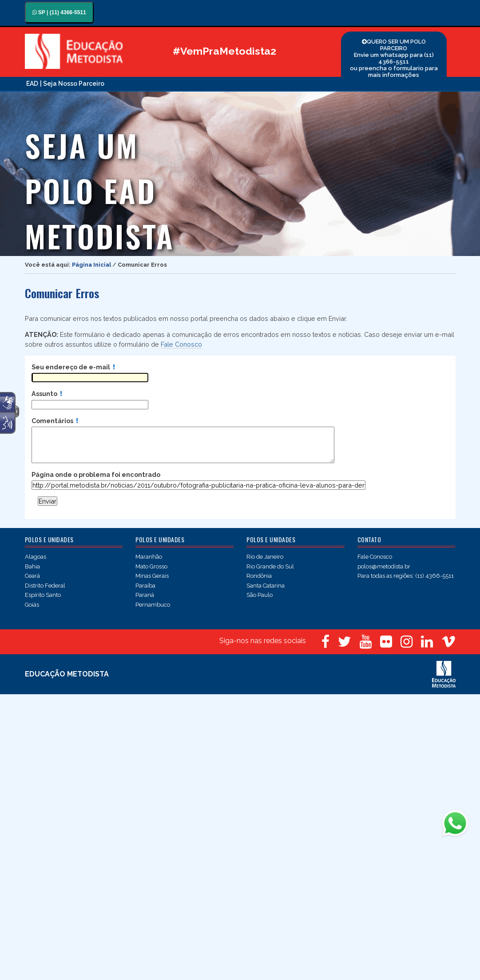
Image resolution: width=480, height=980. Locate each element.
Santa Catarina (266, 586)
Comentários (55, 421)
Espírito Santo (43, 595)
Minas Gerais (152, 576)
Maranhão (149, 557)
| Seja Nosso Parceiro (72, 84)
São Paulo (260, 595)
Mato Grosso (151, 566)
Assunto (47, 394)
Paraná (145, 595)
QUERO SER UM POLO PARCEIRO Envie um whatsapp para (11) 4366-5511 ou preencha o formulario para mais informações (394, 58)
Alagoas (36, 557)
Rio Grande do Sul (270, 566)
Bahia (32, 566)
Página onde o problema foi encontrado (96, 474)
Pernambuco (153, 605)
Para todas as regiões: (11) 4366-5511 (406, 576)
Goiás (32, 605)
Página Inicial (91, 265)
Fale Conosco (181, 344)
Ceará (32, 576)
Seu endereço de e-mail (73, 367)
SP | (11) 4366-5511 (59, 12)
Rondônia (259, 576)
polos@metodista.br (384, 566)
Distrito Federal (45, 586)
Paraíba (145, 586)
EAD (32, 84)
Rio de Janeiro (265, 557)
